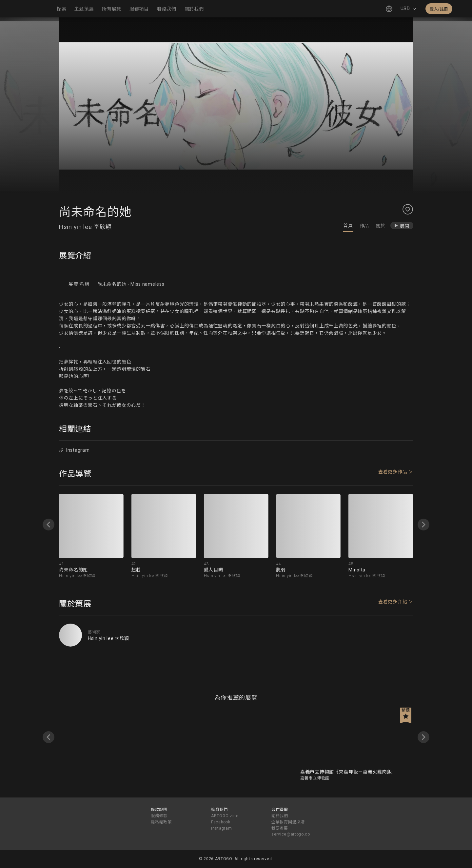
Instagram (74, 450)
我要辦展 (280, 828)
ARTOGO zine (225, 816)
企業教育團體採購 (288, 822)
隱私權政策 (161, 822)
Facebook (221, 822)
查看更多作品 (393, 472)
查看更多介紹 (393, 602)
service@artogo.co (291, 834)
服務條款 (159, 816)
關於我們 (280, 816)
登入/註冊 (439, 9)
